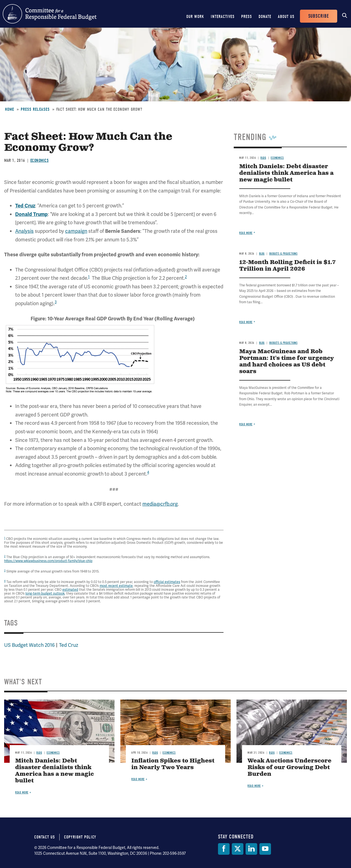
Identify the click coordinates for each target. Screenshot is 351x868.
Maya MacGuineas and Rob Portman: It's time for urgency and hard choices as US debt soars (287, 362)
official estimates (167, 582)
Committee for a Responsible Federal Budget (50, 14)
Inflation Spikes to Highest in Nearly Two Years (173, 764)
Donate (265, 17)
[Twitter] (238, 849)
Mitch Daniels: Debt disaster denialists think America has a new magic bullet (286, 173)
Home (10, 109)
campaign (76, 231)
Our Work (195, 17)
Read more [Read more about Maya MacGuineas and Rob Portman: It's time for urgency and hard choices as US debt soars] (246, 424)
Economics (40, 160)
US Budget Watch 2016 (29, 645)
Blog (263, 158)
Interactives (223, 17)
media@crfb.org (160, 504)
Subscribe (319, 16)
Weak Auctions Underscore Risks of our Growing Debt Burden (289, 768)
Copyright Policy (80, 837)
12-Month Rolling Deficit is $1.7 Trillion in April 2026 (287, 266)
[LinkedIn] (251, 849)
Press (247, 17)
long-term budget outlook (45, 593)
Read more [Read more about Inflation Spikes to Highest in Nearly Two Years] (138, 779)
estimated (70, 590)
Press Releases (35, 109)
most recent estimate (116, 586)
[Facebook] (224, 849)
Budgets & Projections (284, 254)
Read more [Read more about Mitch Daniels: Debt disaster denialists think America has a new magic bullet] (246, 233)
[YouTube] (265, 849)
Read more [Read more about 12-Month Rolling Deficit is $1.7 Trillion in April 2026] (246, 322)
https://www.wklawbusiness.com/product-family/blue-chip (48, 561)
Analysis (24, 231)
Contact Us (45, 837)
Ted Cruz (69, 645)
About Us (286, 17)
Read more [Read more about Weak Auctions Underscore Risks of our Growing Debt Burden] (254, 786)
